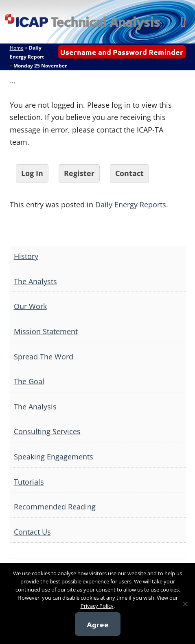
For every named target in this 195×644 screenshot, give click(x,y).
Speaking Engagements (54, 457)
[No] (185, 604)
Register (79, 173)
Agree (98, 624)
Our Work (30, 306)
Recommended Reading (55, 507)
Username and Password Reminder (122, 52)
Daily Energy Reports (131, 205)
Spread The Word (44, 357)
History (26, 256)
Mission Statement (46, 331)
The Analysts (35, 281)
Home (17, 48)
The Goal (29, 381)
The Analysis (35, 407)
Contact (129, 173)
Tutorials (29, 482)
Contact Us (32, 532)
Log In (32, 173)
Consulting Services (47, 431)
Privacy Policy (97, 606)
